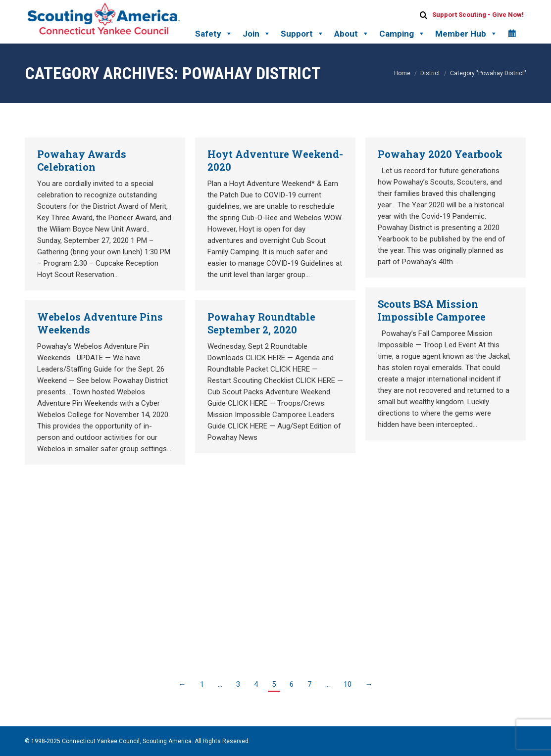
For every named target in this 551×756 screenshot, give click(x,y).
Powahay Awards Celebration (82, 160)
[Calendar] (512, 34)
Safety (214, 34)
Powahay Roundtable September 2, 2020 (261, 323)
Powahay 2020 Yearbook (440, 154)
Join (257, 34)
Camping (402, 34)
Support (302, 34)
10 (348, 684)
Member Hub (466, 34)
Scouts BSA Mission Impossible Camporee (432, 310)
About (352, 34)
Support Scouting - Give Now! (478, 15)
